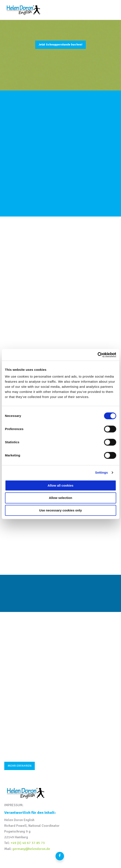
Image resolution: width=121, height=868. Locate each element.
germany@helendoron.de (31, 849)
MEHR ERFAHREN (20, 766)
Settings (102, 472)
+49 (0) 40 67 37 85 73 (28, 843)
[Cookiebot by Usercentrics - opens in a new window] (97, 355)
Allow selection (60, 498)
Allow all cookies (60, 485)
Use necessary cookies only (60, 510)
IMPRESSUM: (14, 805)
